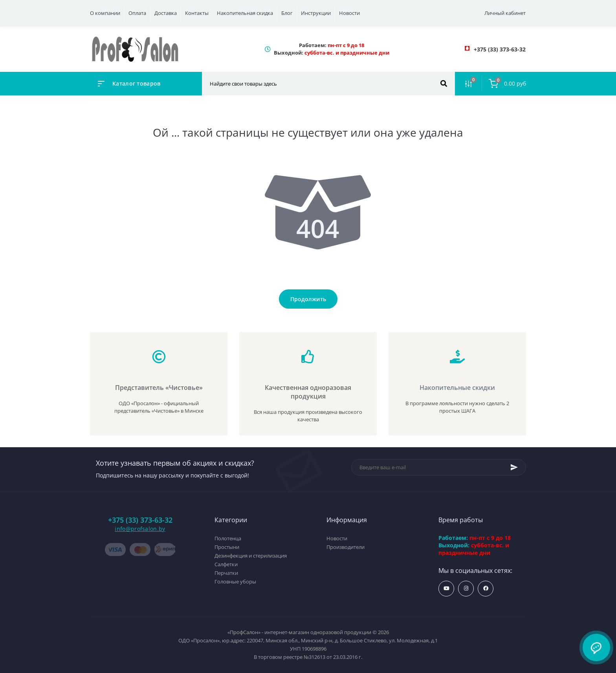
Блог (287, 13)
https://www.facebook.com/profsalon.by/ (486, 588)
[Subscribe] (514, 467)
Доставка (166, 13)
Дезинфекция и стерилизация (251, 556)
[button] (500, 49)
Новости (349, 13)
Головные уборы (235, 582)
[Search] (444, 84)
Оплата (137, 13)
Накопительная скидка (245, 13)
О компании (105, 13)
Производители (346, 547)
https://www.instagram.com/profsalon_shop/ (466, 588)
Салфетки (226, 564)
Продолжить (308, 299)
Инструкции (316, 13)
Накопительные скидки (457, 388)
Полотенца (228, 538)
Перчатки (226, 573)
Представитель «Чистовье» (159, 388)
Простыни (227, 547)
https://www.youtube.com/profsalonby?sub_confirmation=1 (446, 588)
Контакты (197, 13)
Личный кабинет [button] (505, 13)
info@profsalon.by (140, 529)
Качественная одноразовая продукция (308, 392)
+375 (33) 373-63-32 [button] (140, 520)
